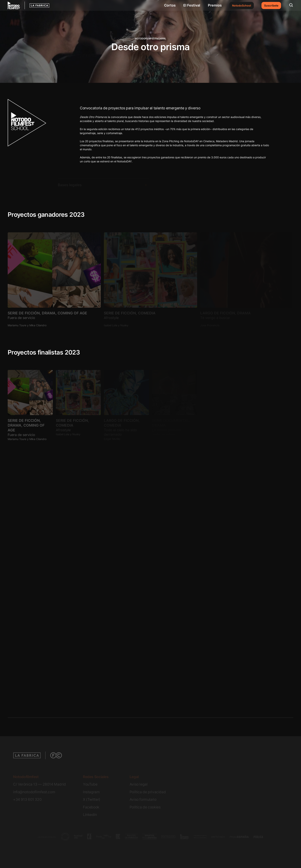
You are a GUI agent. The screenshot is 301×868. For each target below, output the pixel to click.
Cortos (170, 5)
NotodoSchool (242, 5)
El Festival (192, 5)
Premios (215, 5)
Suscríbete (271, 5)
